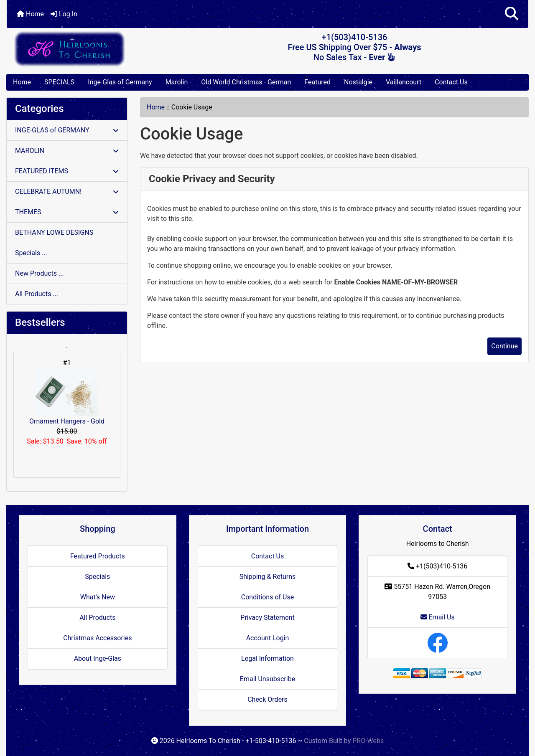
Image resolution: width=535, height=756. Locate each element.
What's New (98, 597)
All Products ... (37, 294)
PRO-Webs (368, 741)
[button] (512, 14)
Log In (64, 14)
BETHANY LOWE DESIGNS (54, 232)
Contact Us (451, 82)
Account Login (268, 638)
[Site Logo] (94, 49)
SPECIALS (59, 82)
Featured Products (98, 556)
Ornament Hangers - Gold (67, 397)
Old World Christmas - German (246, 82)
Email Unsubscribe (267, 679)
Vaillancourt (404, 82)
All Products (97, 618)
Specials (97, 577)
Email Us (438, 617)
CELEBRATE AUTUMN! (67, 192)
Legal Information (267, 658)
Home (30, 14)
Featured (317, 82)
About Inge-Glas (98, 658)
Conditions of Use (267, 597)
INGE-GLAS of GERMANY (67, 130)
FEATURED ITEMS (67, 171)
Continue (504, 346)
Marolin (177, 82)
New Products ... (39, 273)
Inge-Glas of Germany (120, 82)
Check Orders (267, 699)
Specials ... (31, 253)
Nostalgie (358, 82)
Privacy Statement (267, 618)
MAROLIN (67, 151)
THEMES (67, 212)
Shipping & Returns (268, 577)
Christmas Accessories (97, 638)
